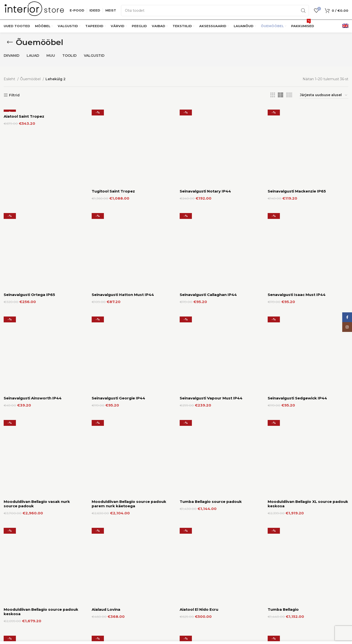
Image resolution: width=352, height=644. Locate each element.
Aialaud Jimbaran (21, 311)
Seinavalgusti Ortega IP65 (29, 145)
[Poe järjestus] (324, 95)
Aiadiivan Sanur (195, 273)
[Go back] (10, 42)
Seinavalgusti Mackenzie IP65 (297, 116)
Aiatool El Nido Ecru (199, 240)
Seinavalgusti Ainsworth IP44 (33, 173)
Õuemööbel (31, 79)
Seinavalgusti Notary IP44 (205, 116)
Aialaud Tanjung (108, 311)
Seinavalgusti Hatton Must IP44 (123, 145)
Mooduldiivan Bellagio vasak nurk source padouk (37, 209)
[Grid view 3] (273, 95)
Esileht (10, 79)
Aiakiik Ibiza (279, 273)
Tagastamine (191, 634)
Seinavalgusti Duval (111, 414)
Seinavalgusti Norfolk (201, 414)
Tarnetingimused (194, 626)
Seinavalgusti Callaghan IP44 (208, 145)
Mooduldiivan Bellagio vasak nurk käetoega (301, 416)
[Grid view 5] (289, 95)
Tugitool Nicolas (284, 522)
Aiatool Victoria (107, 522)
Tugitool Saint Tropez (113, 116)
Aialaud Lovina (106, 240)
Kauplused (189, 617)
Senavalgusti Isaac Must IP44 (297, 145)
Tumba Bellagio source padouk (211, 202)
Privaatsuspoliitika (283, 626)
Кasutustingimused (284, 617)
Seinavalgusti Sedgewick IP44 (297, 173)
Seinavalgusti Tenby (287, 311)
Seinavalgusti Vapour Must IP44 (211, 173)
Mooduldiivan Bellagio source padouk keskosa (41, 242)
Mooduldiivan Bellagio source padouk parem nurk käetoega (129, 209)
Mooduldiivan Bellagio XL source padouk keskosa (308, 209)
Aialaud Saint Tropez (112, 273)
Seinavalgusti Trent (199, 311)
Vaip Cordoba (193, 522)
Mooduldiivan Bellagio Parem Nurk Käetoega (38, 280)
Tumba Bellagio (283, 240)
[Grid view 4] (280, 95)
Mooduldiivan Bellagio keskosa (34, 522)
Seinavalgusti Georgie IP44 (118, 173)
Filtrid (14, 95)
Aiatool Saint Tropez (24, 116)
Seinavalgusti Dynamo (26, 414)
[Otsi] (215, 11)
